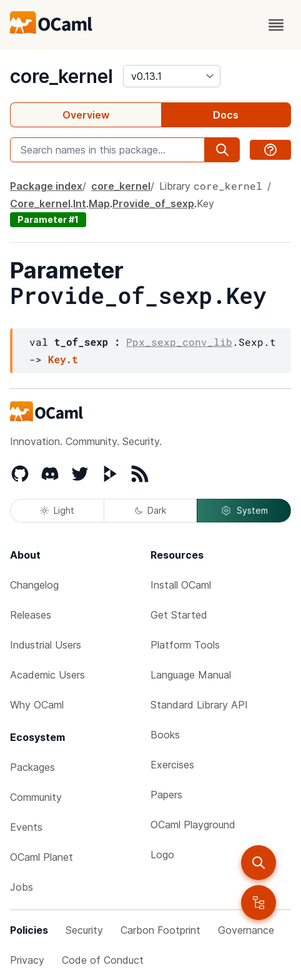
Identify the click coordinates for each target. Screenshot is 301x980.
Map (99, 203)
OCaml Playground (193, 825)
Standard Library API (199, 705)
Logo (162, 855)
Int (80, 203)
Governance (246, 930)
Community (36, 797)
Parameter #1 (48, 219)
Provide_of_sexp (153, 203)
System (244, 511)
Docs (226, 115)
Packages (32, 767)
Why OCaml (37, 705)
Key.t (63, 359)
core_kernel (62, 76)
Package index (46, 186)
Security (84, 930)
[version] (172, 76)
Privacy (27, 960)
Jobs (22, 887)
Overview (86, 115)
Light (57, 510)
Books (165, 735)
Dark (150, 510)
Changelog (34, 585)
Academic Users (47, 675)
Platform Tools (185, 645)
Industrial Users (46, 645)
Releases (31, 615)
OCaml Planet (42, 857)
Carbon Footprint (160, 930)
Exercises (172, 765)
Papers (166, 795)
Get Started (179, 615)
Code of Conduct (103, 960)
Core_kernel (40, 203)
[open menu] (276, 25)
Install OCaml (181, 585)
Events (26, 827)
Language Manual (191, 675)
